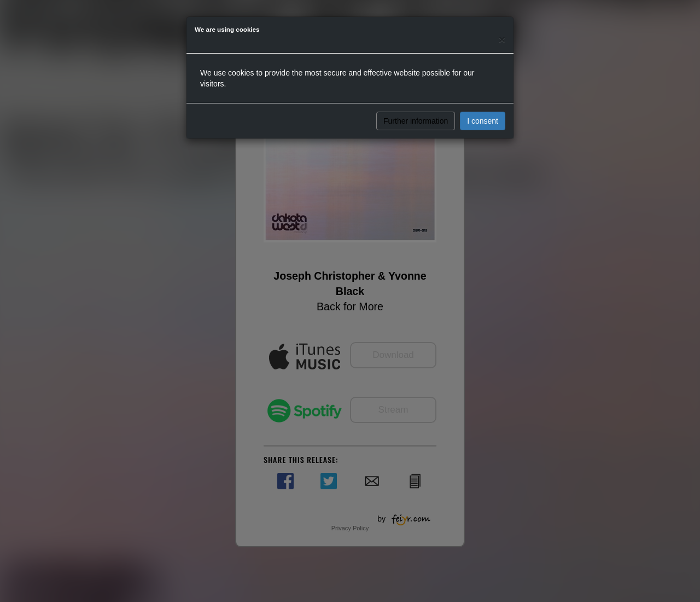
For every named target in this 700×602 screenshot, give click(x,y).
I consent (483, 121)
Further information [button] (416, 121)
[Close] (502, 39)
